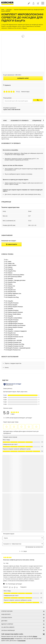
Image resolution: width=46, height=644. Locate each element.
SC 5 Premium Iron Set (14, 346)
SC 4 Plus (11, 292)
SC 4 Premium (12, 335)
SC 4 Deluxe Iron (10, 286)
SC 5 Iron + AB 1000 (14, 340)
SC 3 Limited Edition (14, 318)
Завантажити (11, 244)
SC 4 (9, 288)
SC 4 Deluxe (9, 284)
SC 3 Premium (12, 320)
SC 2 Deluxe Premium (14, 307)
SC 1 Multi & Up (10, 263)
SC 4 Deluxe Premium (14, 327)
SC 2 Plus (11, 271)
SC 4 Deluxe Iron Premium (15, 325)
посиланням (22, 641)
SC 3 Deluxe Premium (14, 312)
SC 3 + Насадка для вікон (15, 280)
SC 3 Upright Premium (14, 324)
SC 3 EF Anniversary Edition (14, 277)
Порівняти (8, 85)
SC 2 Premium (12, 310)
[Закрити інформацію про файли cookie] (44, 634)
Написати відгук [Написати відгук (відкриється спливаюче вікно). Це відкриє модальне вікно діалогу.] (25, 92)
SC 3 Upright (12, 322)
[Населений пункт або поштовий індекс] (18, 101)
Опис (5, 121)
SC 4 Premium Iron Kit (14, 337)
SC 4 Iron (11, 290)
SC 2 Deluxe (9, 267)
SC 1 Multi (8, 262)
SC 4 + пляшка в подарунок (16, 331)
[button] (43, 120)
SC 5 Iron (11, 295)
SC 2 (9, 269)
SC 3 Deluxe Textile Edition (13, 314)
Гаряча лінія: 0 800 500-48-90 (12, 110)
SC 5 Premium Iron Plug (15, 344)
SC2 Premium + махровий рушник (18, 348)
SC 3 (9, 278)
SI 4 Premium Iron (13, 350)
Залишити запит (23, 78)
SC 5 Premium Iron (13, 342)
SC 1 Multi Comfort (11, 265)
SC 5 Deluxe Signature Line (13, 293)
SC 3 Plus (11, 282)
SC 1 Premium (12, 303)
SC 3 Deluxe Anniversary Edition (15, 275)
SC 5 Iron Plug (12, 297)
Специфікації (37, 121)
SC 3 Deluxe (9, 273)
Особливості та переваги (20, 121)
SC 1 (7, 260)
